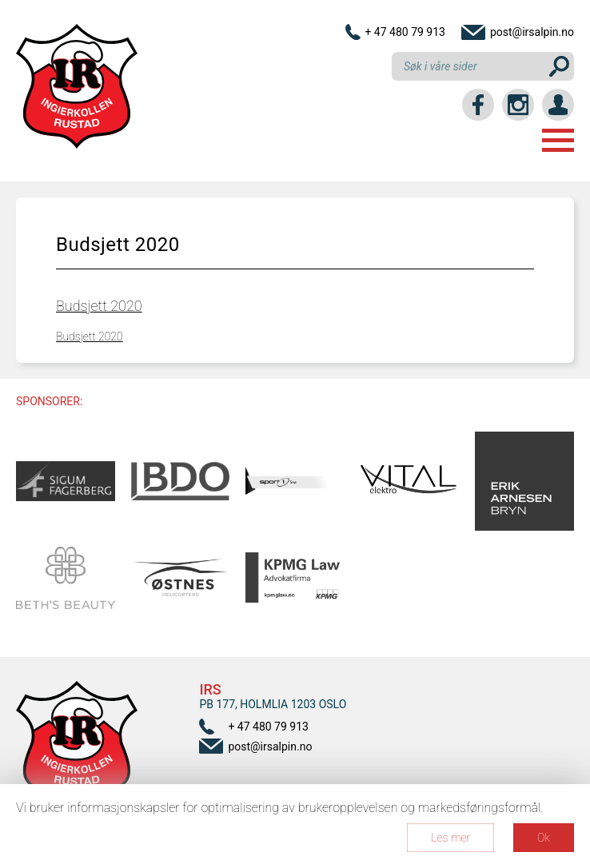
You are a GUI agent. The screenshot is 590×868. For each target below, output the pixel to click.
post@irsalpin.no (532, 32)
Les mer (450, 838)
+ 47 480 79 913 (405, 32)
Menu (558, 140)
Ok (544, 838)
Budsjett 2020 (99, 306)
